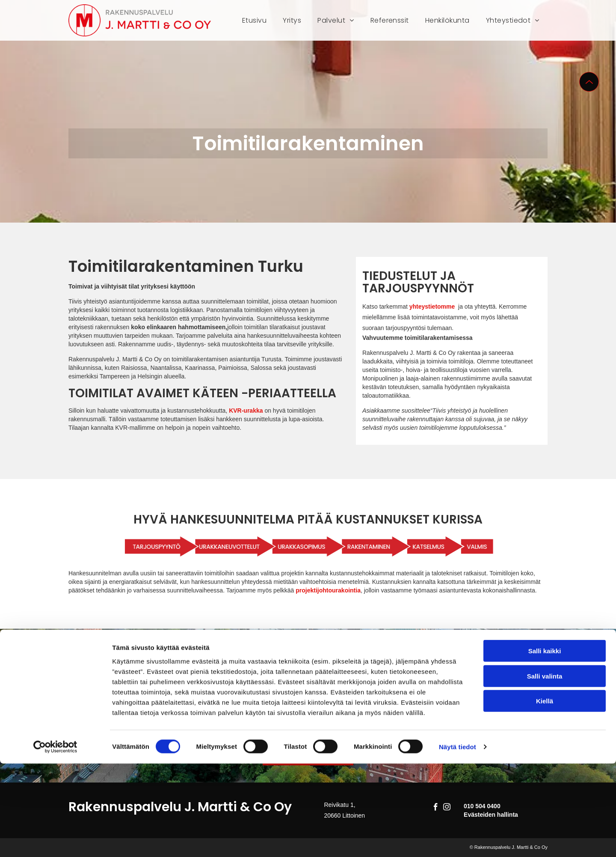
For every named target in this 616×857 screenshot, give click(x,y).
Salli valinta (545, 769)
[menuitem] (254, 20)
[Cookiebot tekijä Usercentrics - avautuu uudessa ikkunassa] (55, 840)
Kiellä (545, 794)
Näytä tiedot (458, 840)
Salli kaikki (545, 744)
